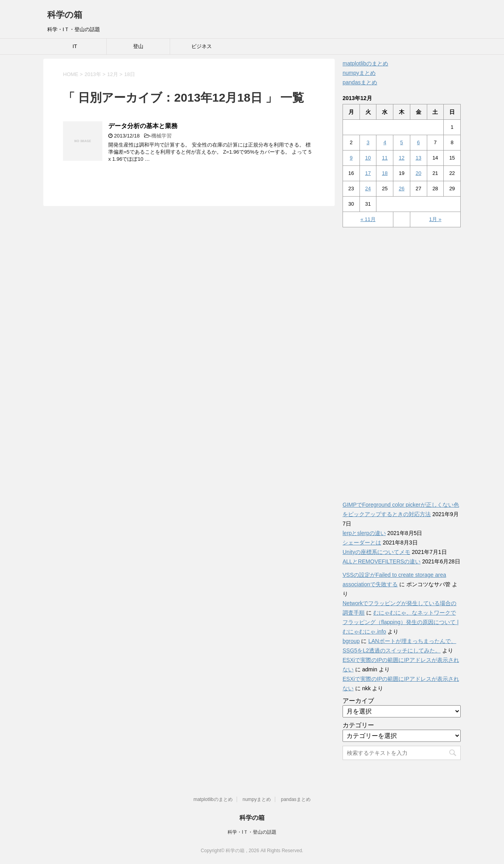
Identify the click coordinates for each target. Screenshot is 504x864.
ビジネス (202, 46)
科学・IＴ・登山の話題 (252, 832)
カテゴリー (358, 725)
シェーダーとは (362, 543)
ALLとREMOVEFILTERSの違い (382, 561)
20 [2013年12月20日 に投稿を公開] (418, 173)
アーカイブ (358, 701)
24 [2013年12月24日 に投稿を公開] (368, 189)
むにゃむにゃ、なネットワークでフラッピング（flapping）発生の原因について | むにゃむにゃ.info (401, 622)
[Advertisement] (402, 360)
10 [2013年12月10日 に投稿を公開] (368, 158)
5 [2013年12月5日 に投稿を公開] (401, 142)
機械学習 (161, 136)
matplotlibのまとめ (365, 63)
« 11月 (368, 219)
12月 (112, 74)
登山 (138, 46)
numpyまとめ (359, 73)
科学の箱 (65, 15)
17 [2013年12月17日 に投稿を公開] (368, 173)
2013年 (93, 74)
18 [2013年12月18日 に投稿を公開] (385, 173)
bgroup (351, 641)
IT (75, 46)
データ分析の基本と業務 (143, 126)
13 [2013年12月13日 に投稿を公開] (418, 158)
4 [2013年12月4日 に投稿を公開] (385, 142)
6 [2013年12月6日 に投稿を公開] (418, 142)
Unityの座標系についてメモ (376, 552)
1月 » (435, 219)
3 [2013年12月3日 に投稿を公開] (368, 142)
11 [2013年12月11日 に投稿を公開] (385, 158)
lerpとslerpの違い (364, 533)
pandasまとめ (360, 82)
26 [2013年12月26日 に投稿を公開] (402, 189)
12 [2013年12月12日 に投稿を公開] (402, 158)
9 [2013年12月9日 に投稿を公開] (351, 158)
